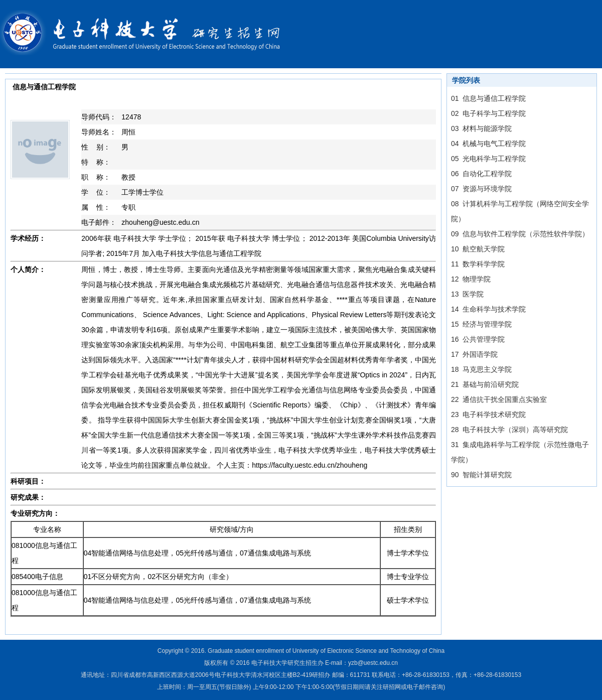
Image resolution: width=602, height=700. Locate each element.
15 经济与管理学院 (481, 324)
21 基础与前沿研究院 (485, 384)
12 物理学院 (471, 279)
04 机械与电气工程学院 (488, 144)
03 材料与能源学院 (481, 128)
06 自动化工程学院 (481, 174)
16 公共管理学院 (478, 339)
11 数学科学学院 (478, 264)
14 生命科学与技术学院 (488, 309)
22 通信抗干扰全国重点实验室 (499, 399)
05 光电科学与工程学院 (488, 159)
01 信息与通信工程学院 (488, 98)
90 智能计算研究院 (481, 475)
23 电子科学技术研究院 (488, 414)
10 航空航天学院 (478, 249)
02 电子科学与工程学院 (488, 113)
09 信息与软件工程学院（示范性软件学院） (520, 234)
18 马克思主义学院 (481, 369)
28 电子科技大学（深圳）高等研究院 (509, 430)
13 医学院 (467, 294)
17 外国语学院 (474, 354)
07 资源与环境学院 (481, 189)
